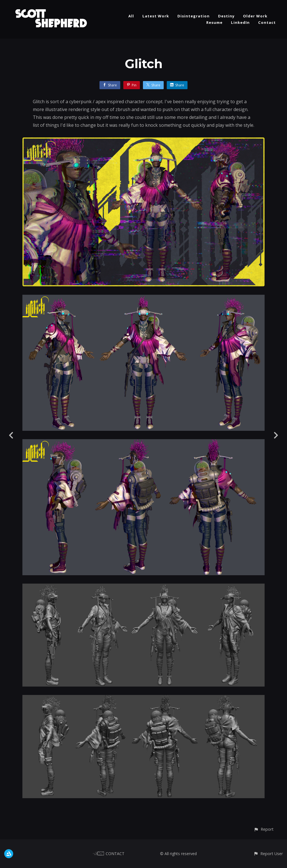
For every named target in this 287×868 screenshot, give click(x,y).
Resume (214, 22)
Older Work (255, 16)
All (131, 16)
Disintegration (194, 16)
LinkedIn (240, 22)
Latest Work (156, 16)
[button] (264, 829)
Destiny (226, 16)
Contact (267, 22)
